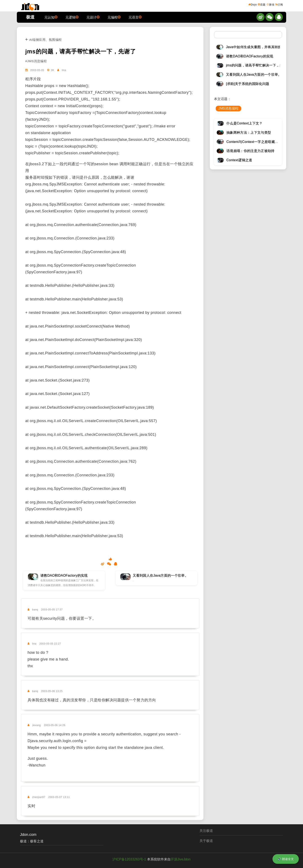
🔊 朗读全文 (286, 859)
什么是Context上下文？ (245, 123)
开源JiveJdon (181, 859)
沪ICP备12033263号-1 (129, 859)
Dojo (253, 4)
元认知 (51, 17)
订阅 (279, 4)
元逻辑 (72, 17)
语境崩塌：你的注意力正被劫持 (250, 151)
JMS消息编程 (228, 108)
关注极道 (206, 831)
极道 (30, 17)
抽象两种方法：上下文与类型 (249, 133)
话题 (262, 4)
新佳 (271, 4)
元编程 (114, 17)
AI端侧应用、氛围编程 (44, 40)
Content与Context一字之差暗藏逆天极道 (257, 142)
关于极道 (206, 841)
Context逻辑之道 (239, 160)
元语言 (135, 17)
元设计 (93, 17)
